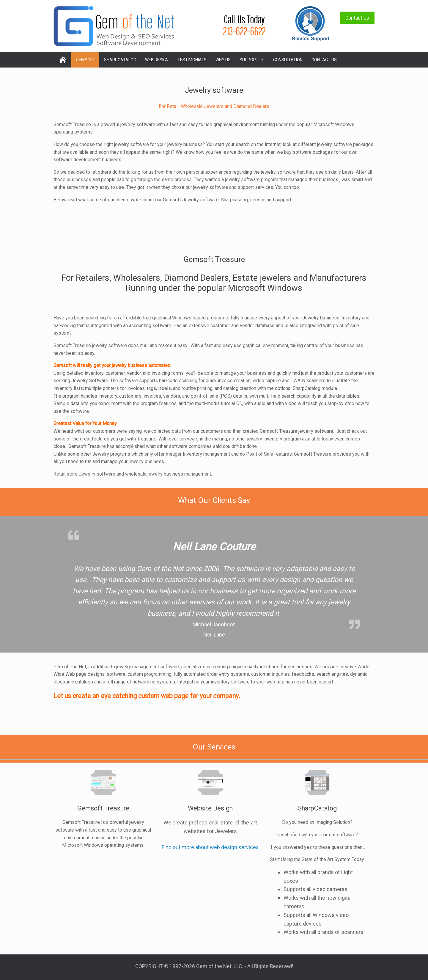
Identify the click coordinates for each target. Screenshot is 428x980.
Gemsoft (86, 60)
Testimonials (192, 60)
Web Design (157, 60)
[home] (62, 60)
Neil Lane (214, 635)
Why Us (223, 60)
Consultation (288, 60)
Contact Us (357, 18)
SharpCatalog (120, 60)
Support (252, 60)
